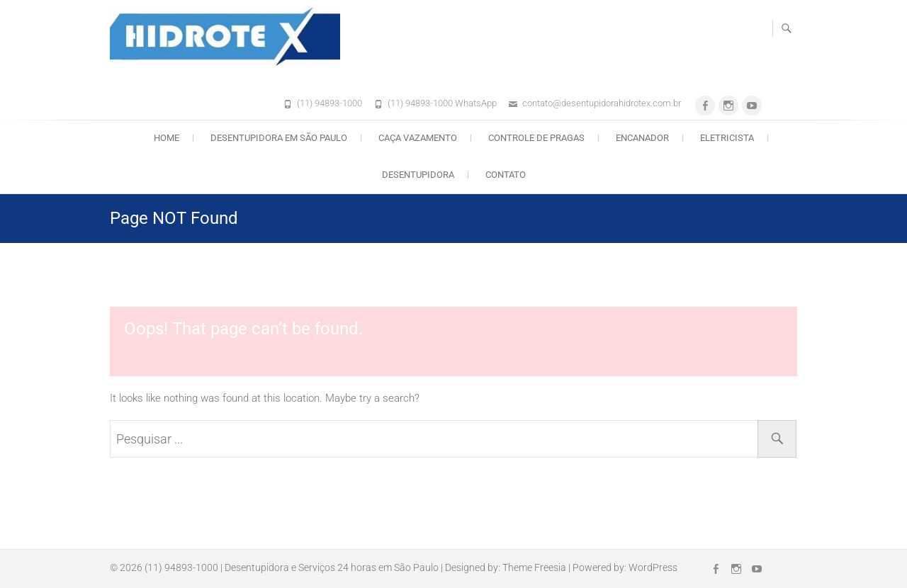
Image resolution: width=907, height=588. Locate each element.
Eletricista (727, 138)
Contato (506, 175)
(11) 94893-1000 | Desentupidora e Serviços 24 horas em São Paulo (292, 567)
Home (167, 138)
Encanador (642, 138)
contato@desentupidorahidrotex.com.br (602, 103)
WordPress (653, 567)
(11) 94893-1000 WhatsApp (442, 103)
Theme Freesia (534, 567)
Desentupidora (418, 175)
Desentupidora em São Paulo (279, 138)
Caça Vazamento (418, 138)
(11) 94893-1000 (329, 103)
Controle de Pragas (536, 138)
